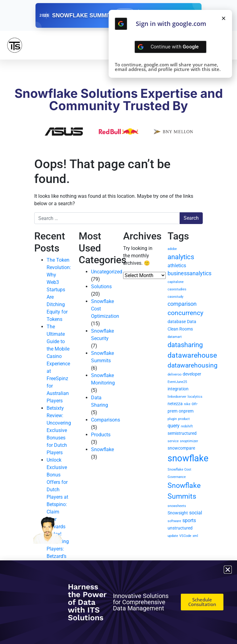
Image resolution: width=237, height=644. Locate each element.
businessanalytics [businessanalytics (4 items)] (189, 273)
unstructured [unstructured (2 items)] (180, 528)
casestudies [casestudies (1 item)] (177, 289)
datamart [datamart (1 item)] (175, 337)
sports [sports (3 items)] (189, 520)
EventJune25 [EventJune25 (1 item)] (177, 382)
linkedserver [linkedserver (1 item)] (177, 397)
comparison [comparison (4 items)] (182, 304)
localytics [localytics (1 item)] (195, 397)
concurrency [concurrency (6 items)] (185, 313)
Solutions (101, 287)
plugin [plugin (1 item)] (172, 419)
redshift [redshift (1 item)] (187, 426)
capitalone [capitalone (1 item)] (176, 282)
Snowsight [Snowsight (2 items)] (178, 513)
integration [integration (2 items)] (178, 389)
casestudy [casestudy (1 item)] (175, 297)
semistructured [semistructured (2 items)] (182, 433)
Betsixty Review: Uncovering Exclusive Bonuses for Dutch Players (59, 430)
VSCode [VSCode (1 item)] (185, 536)
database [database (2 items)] (177, 322)
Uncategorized (107, 272)
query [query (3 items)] (174, 426)
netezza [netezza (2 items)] (175, 404)
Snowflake (102, 449)
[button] (224, 18)
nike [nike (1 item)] (187, 404)
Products (101, 435)
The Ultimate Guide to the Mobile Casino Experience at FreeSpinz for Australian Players (58, 364)
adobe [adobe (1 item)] (172, 249)
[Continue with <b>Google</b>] (121, 24)
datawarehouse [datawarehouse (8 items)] (192, 355)
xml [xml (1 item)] (195, 536)
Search (191, 218)
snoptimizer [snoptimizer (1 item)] (189, 441)
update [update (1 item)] (173, 536)
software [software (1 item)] (174, 521)
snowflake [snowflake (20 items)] (188, 458)
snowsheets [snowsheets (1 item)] (177, 506)
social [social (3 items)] (196, 513)
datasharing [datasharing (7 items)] (185, 345)
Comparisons (106, 420)
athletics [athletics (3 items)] (177, 266)
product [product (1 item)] (184, 419)
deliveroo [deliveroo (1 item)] (175, 374)
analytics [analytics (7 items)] (181, 257)
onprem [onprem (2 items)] (186, 411)
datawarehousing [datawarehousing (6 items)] (193, 365)
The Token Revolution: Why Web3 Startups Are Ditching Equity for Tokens (59, 290)
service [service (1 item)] (173, 441)
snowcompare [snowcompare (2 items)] (181, 448)
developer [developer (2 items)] (192, 374)
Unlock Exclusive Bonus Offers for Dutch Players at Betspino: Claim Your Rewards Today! (57, 497)
